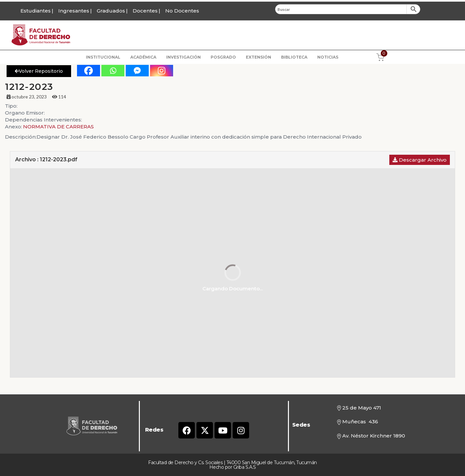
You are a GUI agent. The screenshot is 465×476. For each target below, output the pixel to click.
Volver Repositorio (39, 71)
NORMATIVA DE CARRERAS (58, 127)
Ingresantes (74, 11)
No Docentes (182, 11)
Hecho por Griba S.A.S (233, 467)
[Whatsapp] (113, 71)
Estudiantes (36, 11)
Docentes (145, 11)
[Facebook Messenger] (137, 71)
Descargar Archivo (420, 160)
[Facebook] (89, 71)
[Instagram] (162, 71)
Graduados (111, 11)
